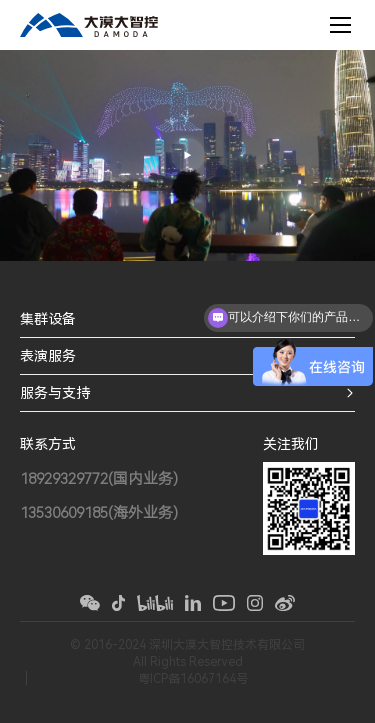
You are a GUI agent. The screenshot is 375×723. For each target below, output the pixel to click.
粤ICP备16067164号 (193, 679)
